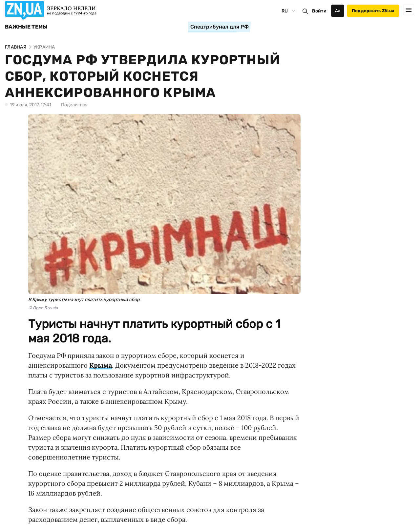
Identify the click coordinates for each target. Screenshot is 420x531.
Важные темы (26, 27)
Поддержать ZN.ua (373, 11)
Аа (338, 11)
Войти (319, 11)
